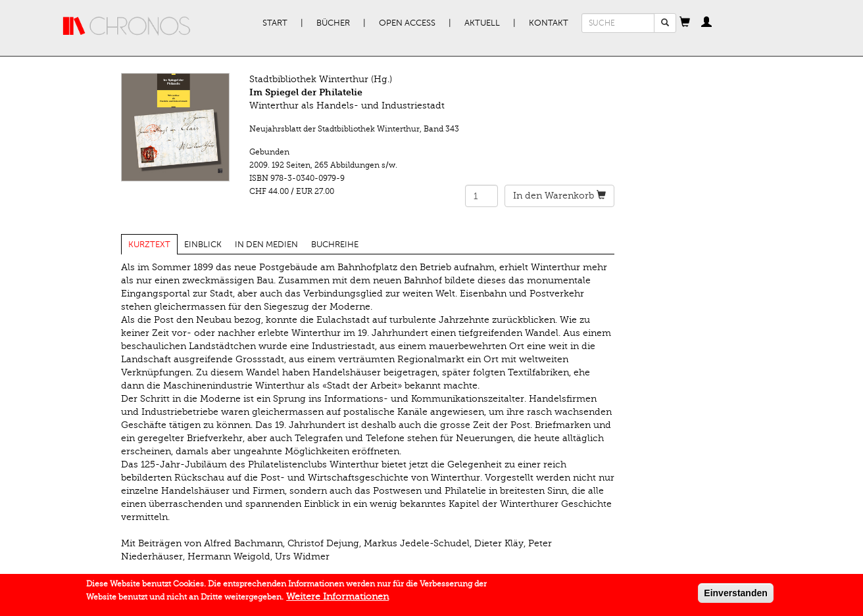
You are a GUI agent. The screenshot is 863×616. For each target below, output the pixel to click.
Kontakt (549, 23)
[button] (685, 23)
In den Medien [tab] (266, 245)
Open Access (407, 23)
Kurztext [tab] (149, 245)
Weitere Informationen (337, 599)
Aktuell (482, 23)
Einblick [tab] (203, 245)
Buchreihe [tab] (335, 245)
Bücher (333, 23)
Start (275, 23)
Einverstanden (735, 596)
